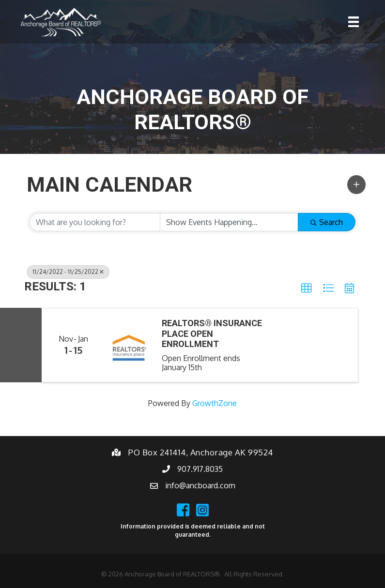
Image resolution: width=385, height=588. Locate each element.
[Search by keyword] (95, 222)
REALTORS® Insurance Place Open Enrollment (212, 333)
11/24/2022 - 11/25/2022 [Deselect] (68, 272)
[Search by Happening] (229, 222)
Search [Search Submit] (327, 222)
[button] (356, 185)
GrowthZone (215, 403)
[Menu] (354, 22)
